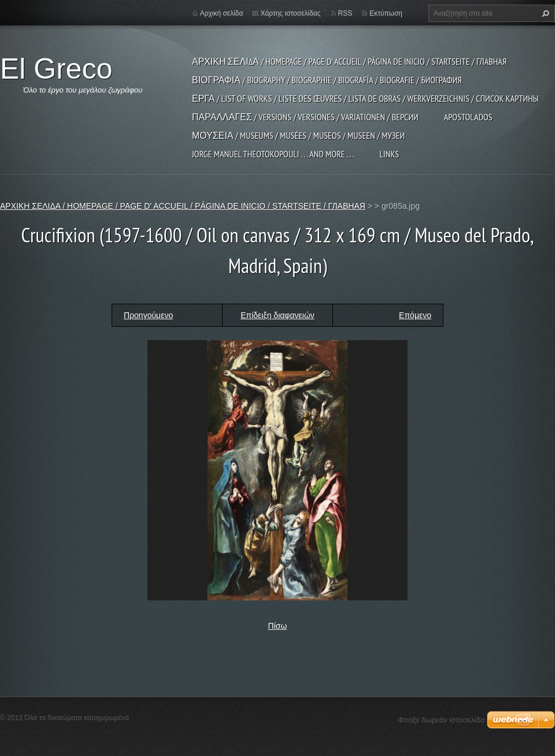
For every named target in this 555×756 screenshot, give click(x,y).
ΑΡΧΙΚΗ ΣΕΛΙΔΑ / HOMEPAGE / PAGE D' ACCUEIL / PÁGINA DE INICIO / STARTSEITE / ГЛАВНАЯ (349, 61)
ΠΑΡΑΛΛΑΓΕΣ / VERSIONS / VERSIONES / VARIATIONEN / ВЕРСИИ (305, 117)
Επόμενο (415, 315)
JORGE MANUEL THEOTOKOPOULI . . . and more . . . (273, 154)
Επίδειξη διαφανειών (277, 315)
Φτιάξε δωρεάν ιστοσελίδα (441, 720)
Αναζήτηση (544, 13)
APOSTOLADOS (468, 117)
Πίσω (278, 626)
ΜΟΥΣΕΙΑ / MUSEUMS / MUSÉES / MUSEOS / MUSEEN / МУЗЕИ (298, 135)
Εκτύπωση (386, 13)
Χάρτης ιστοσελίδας (290, 13)
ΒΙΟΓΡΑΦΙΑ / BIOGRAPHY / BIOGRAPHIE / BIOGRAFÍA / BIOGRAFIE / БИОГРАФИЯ (327, 80)
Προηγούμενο (148, 315)
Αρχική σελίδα (222, 13)
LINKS (389, 154)
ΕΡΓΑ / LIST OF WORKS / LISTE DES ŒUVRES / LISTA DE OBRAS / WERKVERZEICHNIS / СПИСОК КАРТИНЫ (365, 98)
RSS (345, 13)
